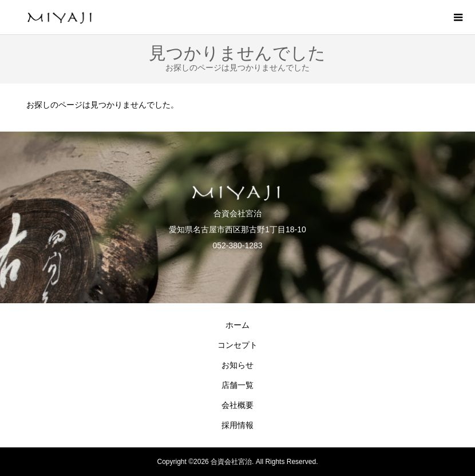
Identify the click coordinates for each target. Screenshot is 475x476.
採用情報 (237, 425)
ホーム (237, 325)
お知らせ (237, 365)
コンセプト (237, 345)
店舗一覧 (237, 385)
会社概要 (237, 405)
